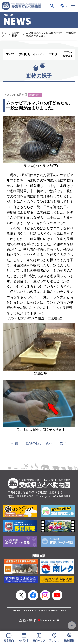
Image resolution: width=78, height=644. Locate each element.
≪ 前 (15, 443)
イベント (39, 54)
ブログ (53, 54)
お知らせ (25, 54)
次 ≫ (64, 443)
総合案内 (9, 637)
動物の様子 (16, 34)
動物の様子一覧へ (39, 443)
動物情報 (69, 637)
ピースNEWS (68, 54)
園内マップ (39, 637)
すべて (10, 54)
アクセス (54, 637)
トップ (4, 34)
